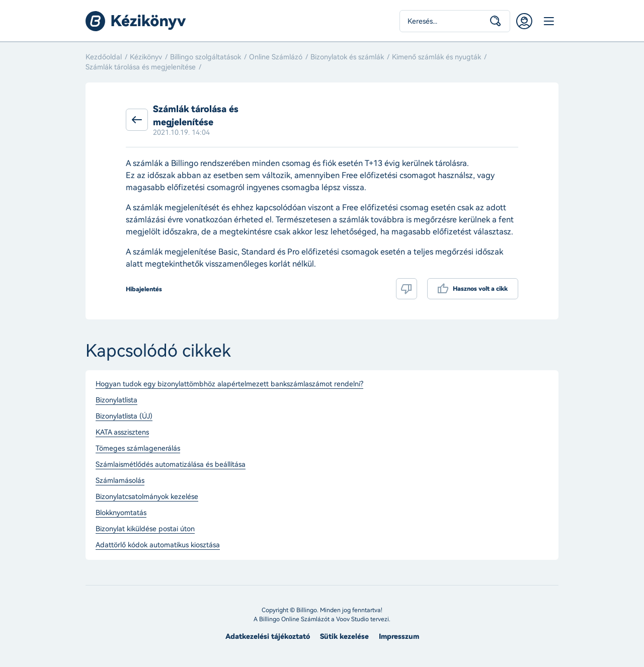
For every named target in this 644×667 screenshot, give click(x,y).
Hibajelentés (144, 289)
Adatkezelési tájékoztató (268, 637)
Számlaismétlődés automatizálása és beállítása (171, 465)
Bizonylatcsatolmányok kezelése (147, 497)
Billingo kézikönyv (136, 21)
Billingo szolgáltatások (206, 57)
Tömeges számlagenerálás (138, 449)
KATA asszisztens (122, 433)
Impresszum (399, 637)
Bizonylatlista (116, 400)
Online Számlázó (276, 57)
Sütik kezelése (344, 637)
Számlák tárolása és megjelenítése (141, 67)
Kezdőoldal (104, 57)
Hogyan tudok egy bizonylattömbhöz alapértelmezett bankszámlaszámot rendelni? (229, 384)
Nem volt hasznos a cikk (407, 289)
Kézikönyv (146, 57)
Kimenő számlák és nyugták (436, 57)
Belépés (524, 21)
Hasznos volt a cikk (480, 289)
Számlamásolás (120, 481)
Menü (548, 21)
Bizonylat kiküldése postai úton (145, 529)
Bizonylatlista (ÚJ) (124, 416)
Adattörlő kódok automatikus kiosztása (158, 545)
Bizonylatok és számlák (347, 57)
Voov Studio (352, 619)
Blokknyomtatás (121, 513)
